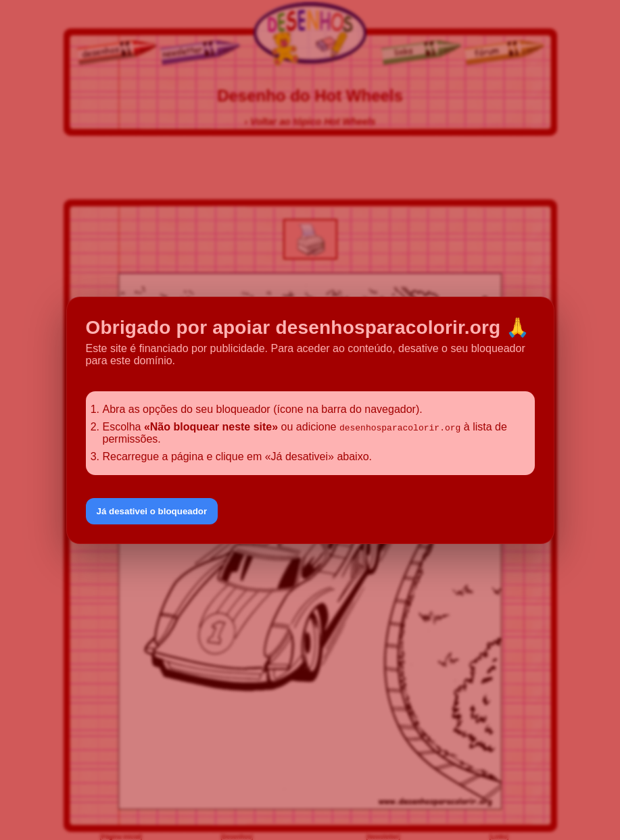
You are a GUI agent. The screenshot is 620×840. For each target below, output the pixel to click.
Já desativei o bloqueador (152, 511)
